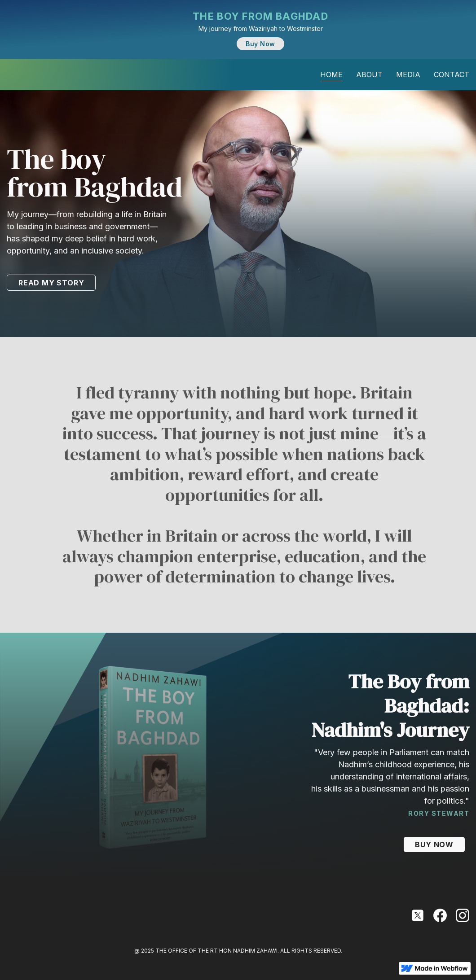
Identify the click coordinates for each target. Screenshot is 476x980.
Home (331, 74)
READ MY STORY (51, 283)
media (408, 74)
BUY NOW (434, 844)
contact (452, 74)
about (369, 74)
